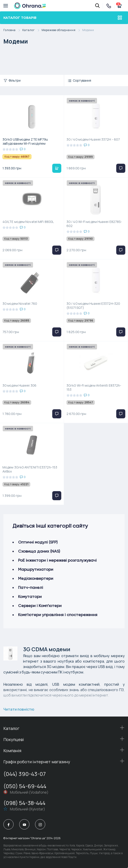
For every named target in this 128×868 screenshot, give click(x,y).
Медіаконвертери (36, 578)
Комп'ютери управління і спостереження (58, 615)
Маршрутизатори (36, 569)
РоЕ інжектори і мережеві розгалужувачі (57, 560)
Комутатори (30, 596)
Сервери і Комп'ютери (40, 606)
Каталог (32, 30)
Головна (13, 30)
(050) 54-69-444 (25, 786)
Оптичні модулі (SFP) (38, 542)
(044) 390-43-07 (25, 774)
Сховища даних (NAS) (39, 551)
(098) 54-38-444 (24, 803)
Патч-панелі (31, 587)
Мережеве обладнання (62, 30)
